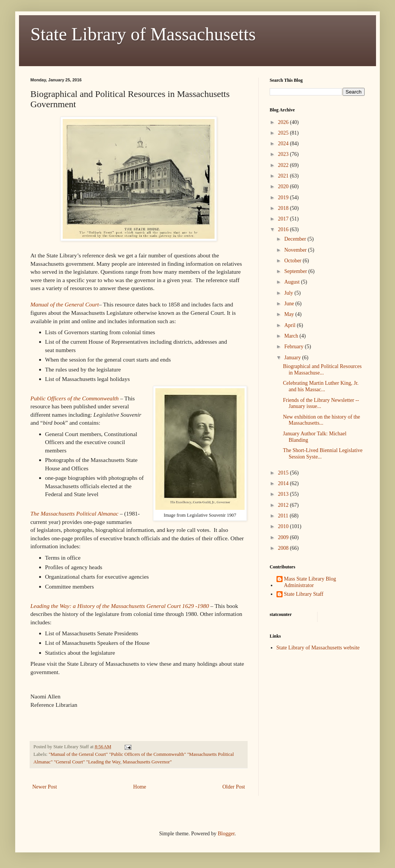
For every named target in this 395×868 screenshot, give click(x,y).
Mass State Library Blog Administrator (310, 582)
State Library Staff (304, 594)
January (293, 358)
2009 (284, 537)
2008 (284, 548)
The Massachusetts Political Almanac (74, 513)
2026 (284, 122)
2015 (284, 473)
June (290, 304)
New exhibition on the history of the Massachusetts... (322, 420)
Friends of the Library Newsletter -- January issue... (321, 403)
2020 (284, 186)
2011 (284, 516)
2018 (284, 208)
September (296, 271)
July (289, 293)
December (296, 239)
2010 (284, 526)
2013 (284, 494)
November (296, 250)
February (294, 347)
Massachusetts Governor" (147, 762)
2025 (284, 133)
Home (140, 787)
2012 (284, 505)
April (290, 325)
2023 (284, 154)
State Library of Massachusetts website (318, 648)
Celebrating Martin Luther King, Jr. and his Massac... (321, 386)
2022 (284, 165)
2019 (284, 198)
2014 (284, 483)
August (292, 282)
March (292, 336)
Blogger (226, 834)
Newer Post (45, 787)
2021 (284, 176)
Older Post (234, 787)
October (293, 261)
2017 (284, 219)
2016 (284, 229)
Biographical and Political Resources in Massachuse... (322, 370)
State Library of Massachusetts (143, 34)
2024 (284, 144)
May (290, 314)
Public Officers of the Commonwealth (75, 398)
